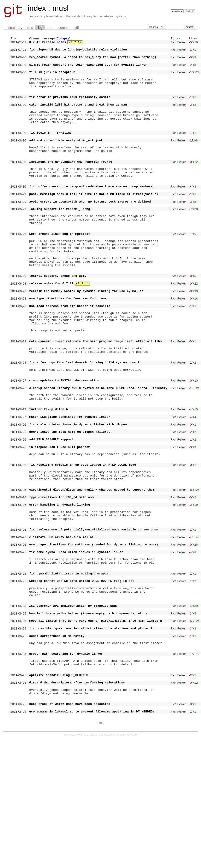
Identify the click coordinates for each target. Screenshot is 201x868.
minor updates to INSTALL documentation (64, 446)
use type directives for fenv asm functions (68, 348)
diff (77, 28)
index (37, 8)
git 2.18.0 (97, 864)
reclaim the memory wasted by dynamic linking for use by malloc (86, 339)
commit (64, 28)
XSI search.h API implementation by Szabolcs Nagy (73, 714)
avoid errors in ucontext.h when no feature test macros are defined (90, 232)
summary (15, 28)
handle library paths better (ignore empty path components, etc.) (88, 723)
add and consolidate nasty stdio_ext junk (66, 159)
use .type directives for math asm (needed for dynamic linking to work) (94, 641)
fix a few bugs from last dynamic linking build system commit (84, 424)
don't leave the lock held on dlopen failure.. (71, 507)
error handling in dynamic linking (60, 594)
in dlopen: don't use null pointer (60, 525)
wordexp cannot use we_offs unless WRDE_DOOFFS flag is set (82, 684)
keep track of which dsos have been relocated (70, 831)
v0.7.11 (82, 330)
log (40, 28)
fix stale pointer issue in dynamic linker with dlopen (78, 498)
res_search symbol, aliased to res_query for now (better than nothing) (93, 60)
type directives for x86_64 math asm (61, 585)
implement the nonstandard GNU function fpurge (71, 185)
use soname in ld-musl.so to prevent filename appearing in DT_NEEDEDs (92, 840)
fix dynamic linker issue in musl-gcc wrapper (70, 676)
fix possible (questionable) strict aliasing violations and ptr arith (92, 741)
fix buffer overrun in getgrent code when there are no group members (91, 215)
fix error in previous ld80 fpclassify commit (70, 108)
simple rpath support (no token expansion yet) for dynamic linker (88, 69)
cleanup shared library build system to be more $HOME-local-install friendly (98, 455)
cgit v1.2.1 (85, 864)
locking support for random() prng (60, 241)
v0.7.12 (75, 43)
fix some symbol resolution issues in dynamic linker (76, 650)
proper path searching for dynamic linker (66, 771)
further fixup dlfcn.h (49, 480)
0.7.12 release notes (48, 43)
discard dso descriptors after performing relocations (77, 805)
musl (60, 8)
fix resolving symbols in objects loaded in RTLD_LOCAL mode (83, 546)
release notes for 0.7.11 (51, 330)
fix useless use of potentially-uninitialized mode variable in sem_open (94, 623)
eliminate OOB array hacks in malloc (61, 632)
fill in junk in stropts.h (52, 78)
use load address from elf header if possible (70, 357)
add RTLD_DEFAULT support (51, 516)
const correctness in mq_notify (57, 750)
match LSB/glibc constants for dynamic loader (70, 489)
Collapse (63, 38)
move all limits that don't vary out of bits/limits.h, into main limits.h (96, 732)
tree (51, 28)
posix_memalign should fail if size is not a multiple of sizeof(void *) (94, 224)
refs (30, 28)
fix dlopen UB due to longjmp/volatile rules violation (78, 51)
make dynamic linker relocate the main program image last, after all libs (96, 399)
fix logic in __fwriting (50, 150)
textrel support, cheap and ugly (58, 321)
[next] (100, 852)
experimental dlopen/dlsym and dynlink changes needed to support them (92, 576)
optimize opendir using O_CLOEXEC (59, 797)
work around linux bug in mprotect (60, 271)
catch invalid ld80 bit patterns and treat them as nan (78, 117)
